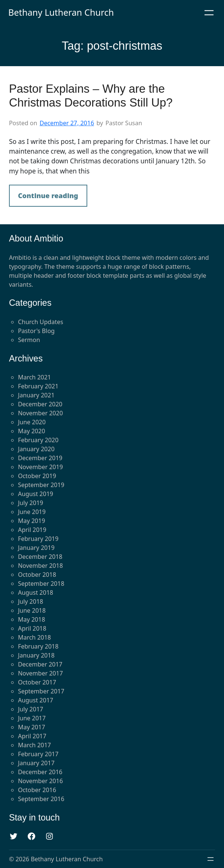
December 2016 (40, 772)
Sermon (29, 340)
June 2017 (32, 718)
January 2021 (36, 395)
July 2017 (31, 709)
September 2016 (41, 799)
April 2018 (32, 628)
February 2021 (38, 386)
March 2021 (34, 377)
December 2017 (40, 664)
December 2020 (40, 404)
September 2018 (41, 584)
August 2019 (36, 494)
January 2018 (36, 655)
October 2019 (37, 476)
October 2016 (37, 790)
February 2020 (38, 440)
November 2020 (40, 413)
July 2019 (31, 503)
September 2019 (41, 485)
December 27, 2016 (67, 123)
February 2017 (38, 754)
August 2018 (36, 592)
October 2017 (37, 682)
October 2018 (37, 575)
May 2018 (31, 619)
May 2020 (31, 431)
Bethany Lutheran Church (61, 12)
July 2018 (31, 601)
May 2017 (31, 727)
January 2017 (36, 763)
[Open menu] (209, 13)
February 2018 (38, 646)
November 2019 (40, 467)
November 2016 (40, 781)
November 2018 (40, 566)
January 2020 (36, 449)
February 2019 (38, 539)
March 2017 (34, 745)
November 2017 (40, 673)
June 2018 (32, 610)
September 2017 (41, 691)
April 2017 (32, 736)
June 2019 (32, 512)
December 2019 (40, 458)
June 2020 (32, 422)
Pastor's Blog (36, 331)
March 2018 (34, 637)
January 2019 (36, 548)
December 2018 (40, 557)
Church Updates (41, 322)
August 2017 (36, 700)
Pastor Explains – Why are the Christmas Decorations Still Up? (91, 96)
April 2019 (32, 530)
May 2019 (31, 521)
